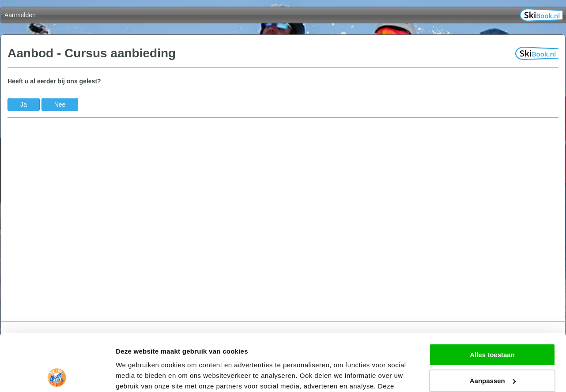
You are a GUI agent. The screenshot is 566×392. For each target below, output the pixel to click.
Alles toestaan (492, 298)
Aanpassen (493, 323)
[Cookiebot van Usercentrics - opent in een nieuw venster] (57, 375)
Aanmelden (20, 15)
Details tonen (137, 375)
